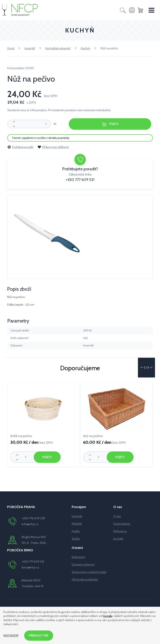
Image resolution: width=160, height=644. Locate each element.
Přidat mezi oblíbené (53, 147)
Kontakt (118, 539)
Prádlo (76, 531)
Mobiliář (77, 524)
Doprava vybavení (83, 564)
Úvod (11, 48)
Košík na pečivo (21, 436)
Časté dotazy (122, 524)
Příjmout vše (39, 635)
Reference (120, 531)
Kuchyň (86, 48)
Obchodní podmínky (85, 579)
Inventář (30, 48)
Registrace (78, 557)
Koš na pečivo (93, 436)
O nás (117, 516)
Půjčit (110, 124)
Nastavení (11, 635)
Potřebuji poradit (20, 147)
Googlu (108, 616)
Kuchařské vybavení (58, 48)
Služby (76, 539)
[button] (142, 367)
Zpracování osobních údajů (89, 572)
